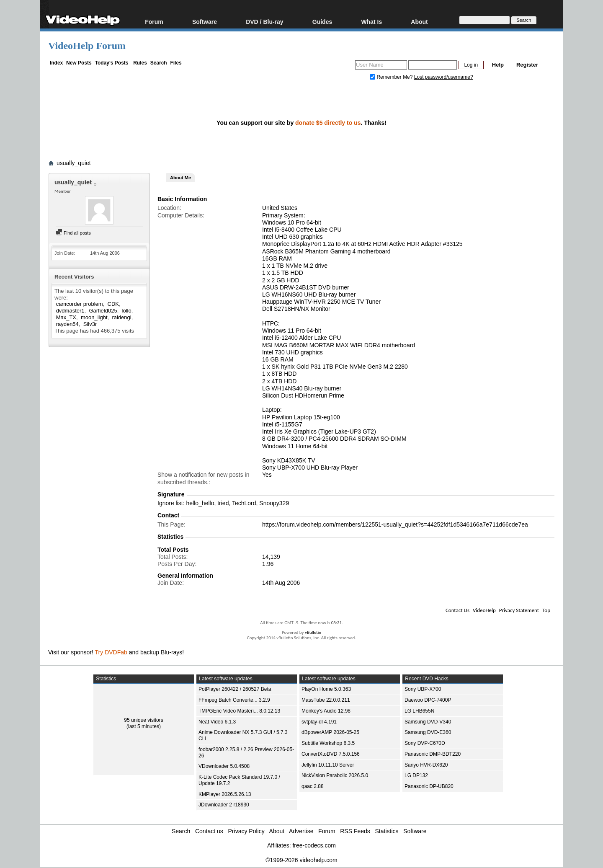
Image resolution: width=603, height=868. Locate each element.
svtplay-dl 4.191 (319, 722)
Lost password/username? (444, 77)
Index (56, 63)
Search (159, 63)
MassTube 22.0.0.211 (326, 700)
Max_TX (66, 317)
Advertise (301, 831)
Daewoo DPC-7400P (428, 700)
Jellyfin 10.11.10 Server (328, 765)
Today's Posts (111, 63)
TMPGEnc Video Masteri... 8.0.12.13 (239, 711)
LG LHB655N (419, 711)
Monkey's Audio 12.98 (326, 711)
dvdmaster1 (70, 311)
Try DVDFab (111, 652)
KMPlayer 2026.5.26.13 (225, 794)
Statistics (387, 831)
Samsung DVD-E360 (428, 732)
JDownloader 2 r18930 (224, 805)
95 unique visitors (143, 720)
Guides (322, 22)
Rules (140, 63)
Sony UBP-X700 (423, 689)
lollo (127, 311)
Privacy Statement (519, 610)
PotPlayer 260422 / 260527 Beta (235, 689)
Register (527, 65)
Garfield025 (103, 311)
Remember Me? (392, 77)
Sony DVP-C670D (425, 743)
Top (546, 610)
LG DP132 (416, 775)
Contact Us (457, 610)
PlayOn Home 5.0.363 (326, 689)
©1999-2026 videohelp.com (301, 860)
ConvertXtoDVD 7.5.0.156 (331, 754)
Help (498, 65)
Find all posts (73, 233)
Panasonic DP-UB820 (429, 786)
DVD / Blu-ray (264, 22)
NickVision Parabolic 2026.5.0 (335, 775)
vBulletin (313, 632)
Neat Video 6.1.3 (217, 722)
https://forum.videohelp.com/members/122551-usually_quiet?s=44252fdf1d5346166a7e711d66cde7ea (395, 524)
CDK (113, 304)
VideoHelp (484, 610)
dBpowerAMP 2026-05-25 (330, 732)
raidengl (121, 317)
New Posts (79, 63)
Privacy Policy (246, 831)
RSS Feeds (355, 831)
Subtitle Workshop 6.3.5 (328, 743)
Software (205, 22)
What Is (371, 22)
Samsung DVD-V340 (428, 722)
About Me (180, 178)
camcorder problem (80, 304)
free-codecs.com (314, 845)
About (419, 22)
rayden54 (67, 324)
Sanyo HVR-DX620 (426, 765)
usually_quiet (74, 163)
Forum (154, 22)
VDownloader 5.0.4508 (224, 766)
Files (176, 63)
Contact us (209, 831)
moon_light (94, 317)
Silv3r (90, 324)
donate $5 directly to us (328, 123)
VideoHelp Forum (87, 46)
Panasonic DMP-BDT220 (433, 754)
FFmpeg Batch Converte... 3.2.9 (234, 700)
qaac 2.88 (313, 786)
